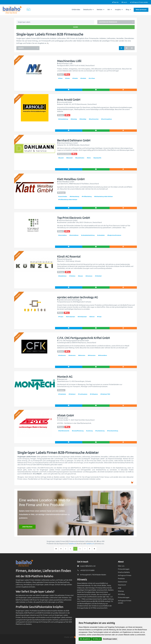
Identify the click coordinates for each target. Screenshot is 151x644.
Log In (124, 2)
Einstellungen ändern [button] (110, 639)
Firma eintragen (141, 10)
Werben (101, 10)
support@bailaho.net (88, 566)
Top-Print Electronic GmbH (74, 218)
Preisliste (121, 579)
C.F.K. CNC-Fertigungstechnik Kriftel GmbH (83, 338)
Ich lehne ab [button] (97, 639)
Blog (128, 10)
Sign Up (115, 2)
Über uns (121, 566)
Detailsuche (88, 10)
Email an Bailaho (124, 572)
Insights (119, 10)
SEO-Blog (121, 594)
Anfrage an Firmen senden (139, 2)
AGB (120, 588)
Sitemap (121, 591)
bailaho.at (72, 544)
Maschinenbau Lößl (69, 61)
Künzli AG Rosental (69, 257)
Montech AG (65, 377)
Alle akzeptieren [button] (85, 639)
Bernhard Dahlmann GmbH (74, 140)
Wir (110, 10)
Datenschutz (123, 582)
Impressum (122, 585)
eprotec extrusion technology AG (77, 297)
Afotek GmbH (65, 415)
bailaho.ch (90, 544)
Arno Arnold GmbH (69, 100)
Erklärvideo (76, 10)
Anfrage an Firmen (125, 575)
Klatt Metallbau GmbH (71, 179)
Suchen (76, 27)
